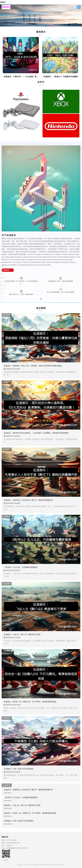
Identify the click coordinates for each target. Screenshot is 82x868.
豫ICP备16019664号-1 (54, 865)
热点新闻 (7, 315)
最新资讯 (7, 785)
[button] (3, 15)
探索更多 (6, 270)
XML (64, 865)
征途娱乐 (3, 2)
